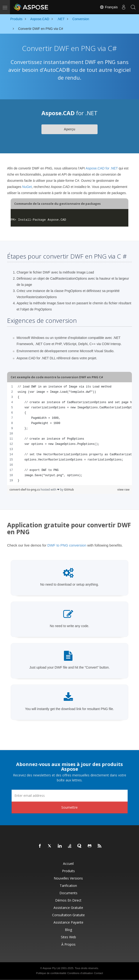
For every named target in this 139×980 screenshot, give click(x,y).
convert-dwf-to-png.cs (25, 490)
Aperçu (69, 129)
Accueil (68, 864)
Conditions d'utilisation (80, 973)
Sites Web (68, 937)
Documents (68, 893)
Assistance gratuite (68, 908)
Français (109, 7)
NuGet (27, 187)
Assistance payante (68, 922)
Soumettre (69, 807)
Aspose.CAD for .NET (102, 168)
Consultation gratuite (68, 915)
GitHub (69, 490)
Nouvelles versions (68, 878)
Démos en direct (68, 900)
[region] (69, 434)
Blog (68, 930)
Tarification (68, 886)
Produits (68, 871)
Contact (99, 973)
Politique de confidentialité (51, 973)
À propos (68, 944)
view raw (123, 490)
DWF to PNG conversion (67, 545)
